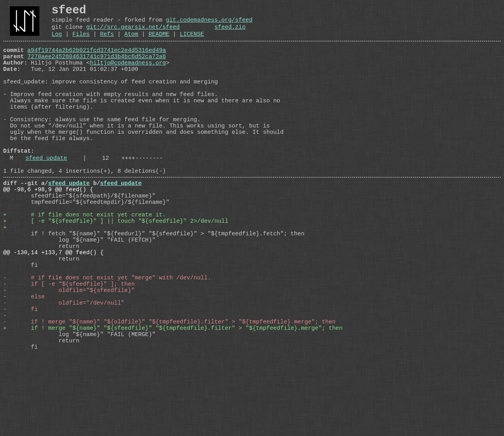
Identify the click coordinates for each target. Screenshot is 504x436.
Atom (131, 41)
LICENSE (192, 41)
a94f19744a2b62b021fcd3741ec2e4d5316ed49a (97, 59)
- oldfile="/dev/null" (64, 371)
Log (57, 41)
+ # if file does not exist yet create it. (84, 261)
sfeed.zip (230, 32)
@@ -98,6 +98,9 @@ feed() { (48, 229)
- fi (20, 379)
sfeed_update (46, 193)
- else (24, 363)
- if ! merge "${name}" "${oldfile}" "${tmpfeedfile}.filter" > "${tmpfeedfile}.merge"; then (169, 395)
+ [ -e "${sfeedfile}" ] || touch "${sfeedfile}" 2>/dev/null (116, 269)
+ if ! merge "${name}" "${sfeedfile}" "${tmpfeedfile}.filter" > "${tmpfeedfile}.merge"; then (173, 403)
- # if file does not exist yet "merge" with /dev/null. (107, 340)
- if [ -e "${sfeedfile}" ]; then (69, 347)
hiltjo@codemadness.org (128, 74)
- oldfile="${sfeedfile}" (69, 355)
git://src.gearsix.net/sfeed (133, 32)
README (159, 41)
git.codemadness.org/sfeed (209, 24)
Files (81, 41)
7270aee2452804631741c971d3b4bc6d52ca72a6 (97, 67)
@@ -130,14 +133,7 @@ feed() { (53, 308)
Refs (107, 41)
